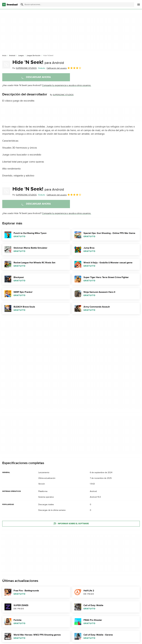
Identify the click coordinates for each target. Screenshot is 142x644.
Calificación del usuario (64, 68)
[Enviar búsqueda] (22, 5)
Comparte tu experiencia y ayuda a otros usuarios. (67, 85)
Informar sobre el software (71, 524)
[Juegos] (21, 56)
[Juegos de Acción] (33, 56)
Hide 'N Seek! (38, 62)
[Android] (12, 56)
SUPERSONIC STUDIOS (63, 95)
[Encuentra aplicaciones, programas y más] (77, 5)
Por (25, 68)
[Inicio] (4, 56)
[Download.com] (10, 5)
